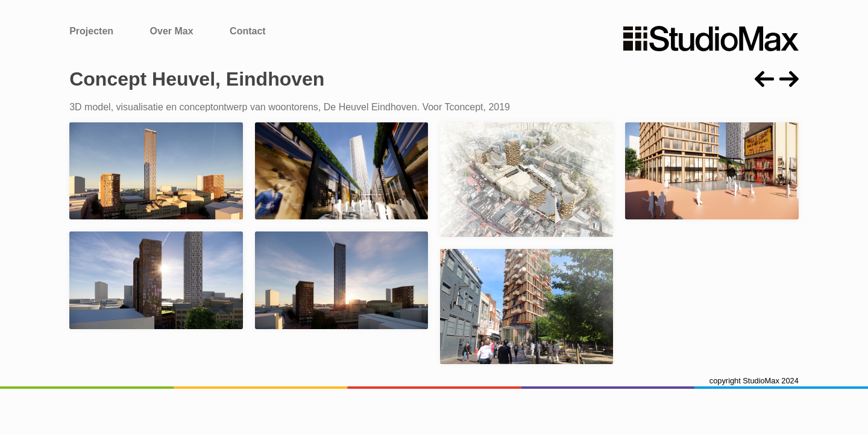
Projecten (91, 31)
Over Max (172, 31)
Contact (248, 31)
